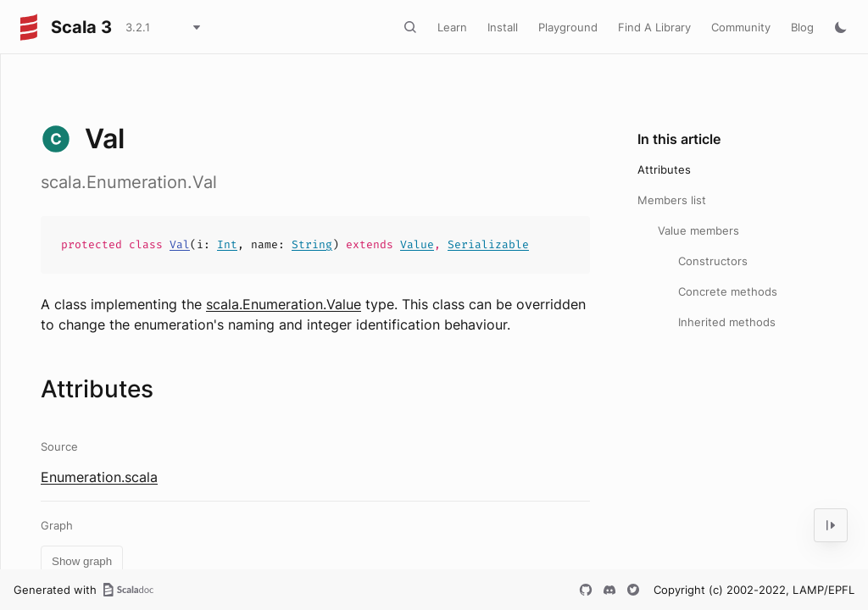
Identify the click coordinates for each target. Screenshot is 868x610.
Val (180, 244)
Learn (452, 27)
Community (741, 27)
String (312, 244)
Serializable (488, 244)
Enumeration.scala (99, 477)
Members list (672, 200)
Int (227, 244)
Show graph (82, 561)
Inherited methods (727, 322)
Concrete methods (728, 291)
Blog (802, 27)
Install (503, 27)
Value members (698, 230)
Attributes (664, 169)
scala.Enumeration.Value (284, 304)
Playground (568, 27)
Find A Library (654, 27)
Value (417, 244)
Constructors (713, 261)
